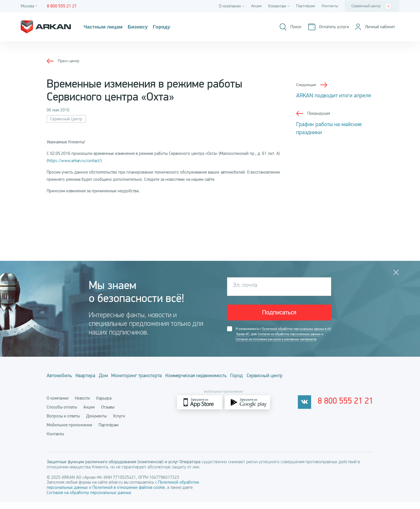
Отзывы (108, 414)
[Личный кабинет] (373, 27)
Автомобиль (60, 384)
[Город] (30, 6)
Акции (253, 6)
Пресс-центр (69, 61)
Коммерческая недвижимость (228, 384)
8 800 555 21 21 (350, 409)
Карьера (104, 405)
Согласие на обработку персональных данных (89, 499)
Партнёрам (304, 6)
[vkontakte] (312, 409)
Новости (82, 405)
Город (278, 384)
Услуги (119, 423)
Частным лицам (106, 27)
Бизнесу (146, 27)
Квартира (94, 384)
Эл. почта (247, 286)
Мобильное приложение (69, 432)
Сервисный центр (371, 6)
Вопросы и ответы (63, 423)
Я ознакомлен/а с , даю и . (281, 340)
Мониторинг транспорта (159, 384)
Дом (119, 384)
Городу (173, 27)
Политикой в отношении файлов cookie (129, 494)
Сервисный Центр (66, 119)
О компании (58, 405)
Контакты (329, 6)
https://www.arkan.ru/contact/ (74, 161)
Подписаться (279, 314)
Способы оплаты (62, 414)
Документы (96, 423)
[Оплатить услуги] (325, 27)
